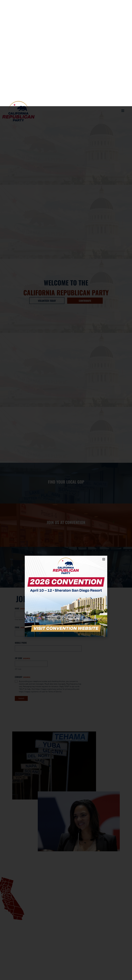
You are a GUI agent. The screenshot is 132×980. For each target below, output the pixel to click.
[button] (104, 453)
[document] (66, 490)
